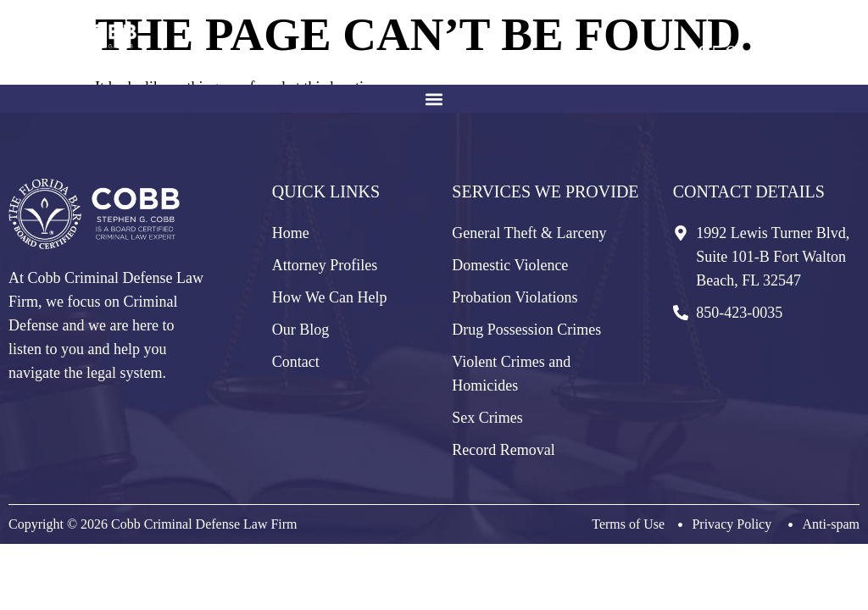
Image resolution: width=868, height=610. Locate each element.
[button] (434, 99)
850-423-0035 (774, 54)
